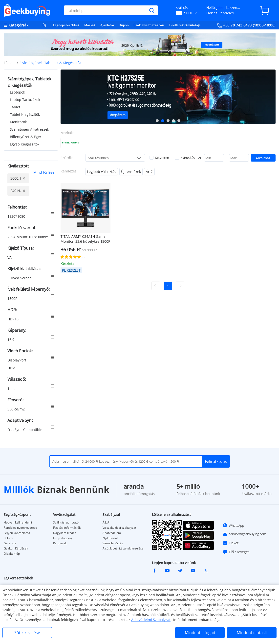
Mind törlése (44, 172)
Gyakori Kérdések (16, 549)
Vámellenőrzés (113, 543)
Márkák (90, 25)
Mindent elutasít (252, 633)
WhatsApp (233, 525)
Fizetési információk (67, 528)
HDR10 (13, 319)
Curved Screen (20, 278)
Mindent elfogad (200, 633)
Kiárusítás (185, 158)
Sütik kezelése (27, 633)
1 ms (12, 389)
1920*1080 (17, 216)
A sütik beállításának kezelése (123, 549)
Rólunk (8, 538)
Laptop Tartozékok (25, 100)
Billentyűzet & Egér (26, 137)
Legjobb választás (102, 172)
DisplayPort (17, 360)
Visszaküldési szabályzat (119, 528)
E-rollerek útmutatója (185, 25)
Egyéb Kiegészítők (25, 144)
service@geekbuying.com (244, 534)
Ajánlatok (107, 25)
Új (44, 25)
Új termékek (131, 172)
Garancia (10, 543)
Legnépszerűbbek (66, 25)
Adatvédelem (112, 533)
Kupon (124, 25)
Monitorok (18, 122)
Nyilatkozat (110, 538)
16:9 (11, 340)
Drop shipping (63, 538)
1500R (13, 298)
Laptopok (17, 92)
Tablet (15, 107)
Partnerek (60, 543)
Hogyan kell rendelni (18, 523)
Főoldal (10, 63)
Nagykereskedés (65, 533)
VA (10, 257)
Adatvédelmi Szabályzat (151, 620)
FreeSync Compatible (25, 430)
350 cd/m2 (17, 409)
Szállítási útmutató (66, 523)
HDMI (12, 368)
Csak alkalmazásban (149, 25)
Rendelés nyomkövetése (20, 528)
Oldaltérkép (12, 554)
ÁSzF (106, 523)
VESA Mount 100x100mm (28, 237)
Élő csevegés (236, 552)
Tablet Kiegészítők (25, 114)
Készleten (159, 158)
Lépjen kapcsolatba (17, 533)
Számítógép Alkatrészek (29, 129)
